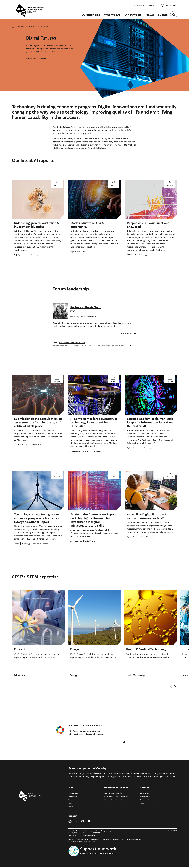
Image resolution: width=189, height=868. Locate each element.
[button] (175, 689)
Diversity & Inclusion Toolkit (114, 800)
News (150, 15)
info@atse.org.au (89, 835)
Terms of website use (147, 800)
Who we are (112, 15)
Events (163, 15)
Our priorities (91, 15)
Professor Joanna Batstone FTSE (81, 346)
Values (71, 807)
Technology (43, 59)
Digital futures (31, 59)
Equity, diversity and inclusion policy (117, 797)
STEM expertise (32, 27)
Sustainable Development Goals (85, 726)
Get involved (139, 5)
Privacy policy (145, 797)
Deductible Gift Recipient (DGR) (85, 842)
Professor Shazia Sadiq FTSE (72, 343)
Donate (151, 5)
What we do (133, 15)
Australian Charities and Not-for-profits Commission (123, 840)
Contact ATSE (145, 793)
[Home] (13, 27)
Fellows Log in (169, 5)
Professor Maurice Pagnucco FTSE (117, 346)
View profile (128, 334)
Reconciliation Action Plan (113, 793)
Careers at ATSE (145, 804)
